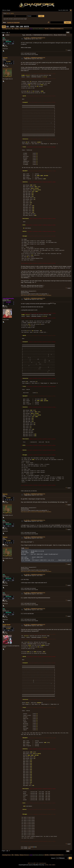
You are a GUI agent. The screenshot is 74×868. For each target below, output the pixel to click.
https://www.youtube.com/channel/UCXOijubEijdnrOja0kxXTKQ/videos (36, 295)
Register (26, 27)
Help (8, 27)
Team (17, 27)
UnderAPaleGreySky (8, 298)
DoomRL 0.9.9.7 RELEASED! (13, 23)
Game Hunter (35, 29)
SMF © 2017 (36, 863)
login (8, 13)
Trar (4, 38)
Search (12, 27)
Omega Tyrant (6, 625)
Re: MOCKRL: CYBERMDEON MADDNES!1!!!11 (34, 38)
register (12, 13)
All (9, 33)
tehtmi (31, 29)
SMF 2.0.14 (30, 863)
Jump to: (53, 858)
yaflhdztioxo (41, 29)
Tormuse (5, 58)
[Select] (27, 548)
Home (4, 27)
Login (21, 27)
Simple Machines (43, 863)
